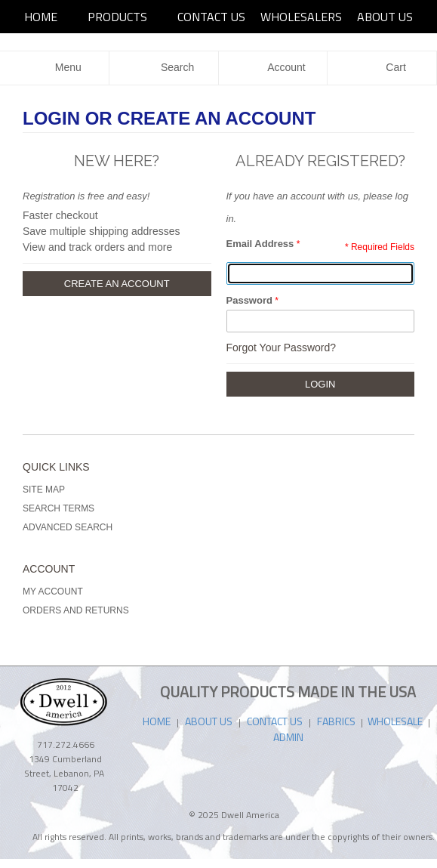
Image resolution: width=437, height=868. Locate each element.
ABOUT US (385, 17)
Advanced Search (68, 527)
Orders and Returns (76, 610)
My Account (53, 592)
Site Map (44, 490)
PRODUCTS (117, 17)
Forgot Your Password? (282, 348)
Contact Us (211, 17)
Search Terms (58, 508)
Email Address (260, 244)
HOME (41, 17)
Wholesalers (301, 17)
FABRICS (337, 721)
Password (249, 300)
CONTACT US (275, 721)
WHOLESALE (396, 721)
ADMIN (288, 737)
